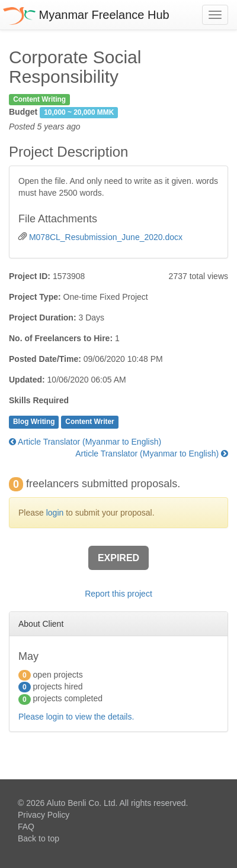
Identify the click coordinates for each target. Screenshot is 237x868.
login (55, 513)
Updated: (27, 380)
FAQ (26, 827)
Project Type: (35, 297)
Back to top (39, 838)
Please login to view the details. (76, 717)
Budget (23, 112)
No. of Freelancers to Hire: (61, 338)
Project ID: (30, 276)
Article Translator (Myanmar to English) (85, 442)
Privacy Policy (44, 815)
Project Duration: (43, 318)
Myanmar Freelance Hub (86, 15)
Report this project (118, 594)
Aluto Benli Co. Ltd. (82, 803)
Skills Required (39, 400)
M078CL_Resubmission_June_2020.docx (106, 237)
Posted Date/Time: (45, 359)
